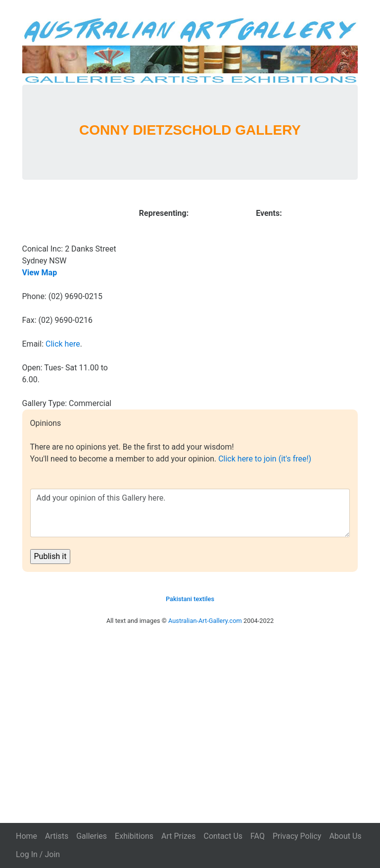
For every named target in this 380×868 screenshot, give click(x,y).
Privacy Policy (297, 836)
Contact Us (223, 836)
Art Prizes (178, 836)
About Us (345, 836)
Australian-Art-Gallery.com (205, 621)
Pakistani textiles (190, 599)
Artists (57, 836)
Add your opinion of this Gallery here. (190, 513)
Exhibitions (134, 836)
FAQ (258, 836)
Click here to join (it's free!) (265, 459)
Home (26, 836)
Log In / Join (38, 854)
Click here (63, 344)
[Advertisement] (190, 715)
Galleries (92, 836)
